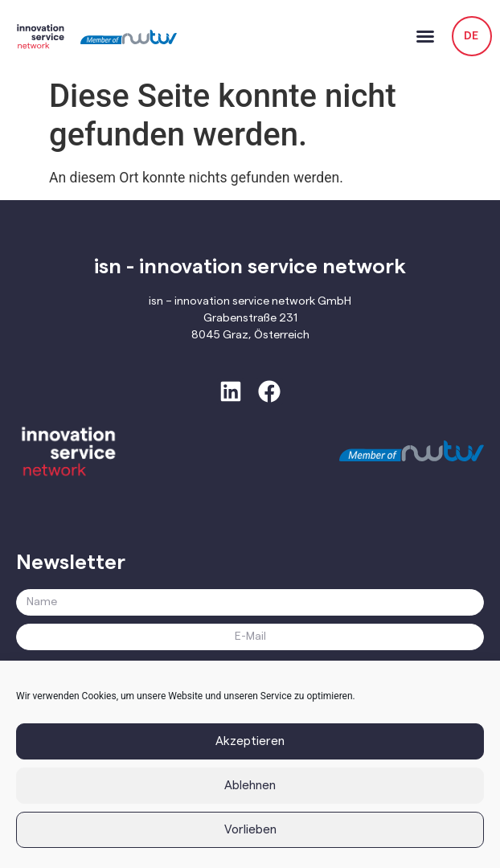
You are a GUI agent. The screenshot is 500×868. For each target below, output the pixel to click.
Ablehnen (250, 786)
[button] (425, 36)
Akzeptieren (250, 741)
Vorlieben (250, 830)
